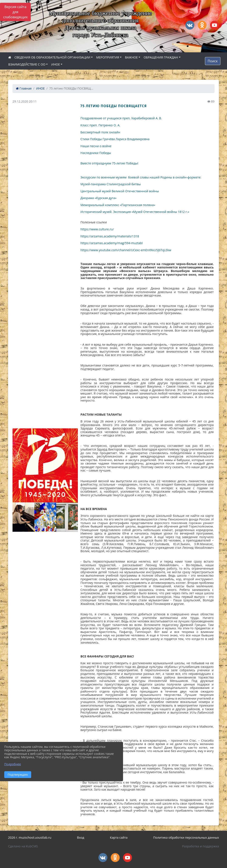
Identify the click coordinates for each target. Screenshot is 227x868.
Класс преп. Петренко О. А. (101, 125)
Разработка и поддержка (201, 846)
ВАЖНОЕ (131, 57)
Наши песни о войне (96, 146)
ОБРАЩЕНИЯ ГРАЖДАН (161, 57)
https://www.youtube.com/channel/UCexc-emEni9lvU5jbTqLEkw (126, 250)
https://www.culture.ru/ (97, 229)
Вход (81, 837)
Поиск (213, 61)
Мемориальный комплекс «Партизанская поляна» (118, 205)
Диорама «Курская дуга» (98, 198)
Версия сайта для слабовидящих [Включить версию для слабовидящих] (15, 12)
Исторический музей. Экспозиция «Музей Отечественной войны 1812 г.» (135, 212)
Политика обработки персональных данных (186, 837)
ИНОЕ (55, 64)
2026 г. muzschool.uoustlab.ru (30, 837)
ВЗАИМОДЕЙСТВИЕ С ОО (27, 64)
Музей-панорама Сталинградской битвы (111, 184)
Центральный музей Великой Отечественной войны (120, 191)
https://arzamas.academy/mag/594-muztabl (111, 243)
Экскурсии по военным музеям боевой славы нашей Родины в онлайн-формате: (141, 177)
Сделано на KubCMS (23, 846)
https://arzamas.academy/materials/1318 (110, 236)
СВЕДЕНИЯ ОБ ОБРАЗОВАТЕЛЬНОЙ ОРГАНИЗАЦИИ (52, 57)
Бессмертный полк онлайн (100, 132)
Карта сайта (119, 837)
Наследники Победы (96, 153)
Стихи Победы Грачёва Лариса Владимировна (115, 139)
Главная (24, 88)
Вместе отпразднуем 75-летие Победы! (109, 163)
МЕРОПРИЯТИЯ (108, 57)
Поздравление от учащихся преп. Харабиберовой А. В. (122, 118)
